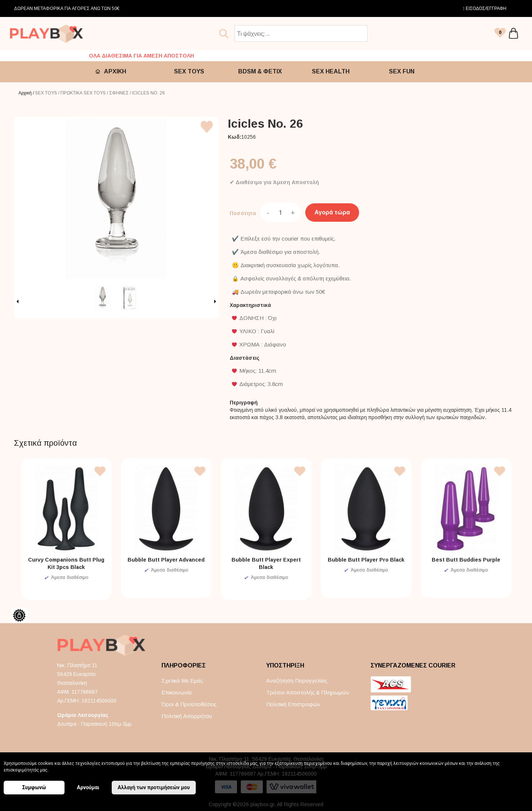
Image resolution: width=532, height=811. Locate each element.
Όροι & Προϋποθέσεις (189, 704)
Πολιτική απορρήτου (187, 716)
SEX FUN (402, 71)
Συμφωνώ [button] (34, 787)
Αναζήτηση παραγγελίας (297, 681)
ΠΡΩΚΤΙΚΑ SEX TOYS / (85, 93)
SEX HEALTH (331, 71)
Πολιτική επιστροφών (293, 704)
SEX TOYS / (48, 93)
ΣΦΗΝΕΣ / (121, 93)
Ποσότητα (243, 213)
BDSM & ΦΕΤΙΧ (260, 71)
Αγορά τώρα (332, 212)
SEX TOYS (189, 71)
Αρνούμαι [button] (88, 787)
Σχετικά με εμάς (182, 681)
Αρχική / (27, 93)
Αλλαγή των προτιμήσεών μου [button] (154, 787)
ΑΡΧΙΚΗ (115, 71)
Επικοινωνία (177, 692)
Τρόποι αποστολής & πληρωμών (308, 692)
